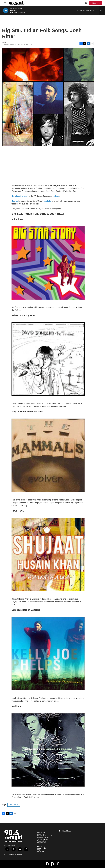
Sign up (15, 201)
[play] (6, 11)
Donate (97, 3)
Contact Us (41, 846)
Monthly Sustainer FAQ (45, 836)
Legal (39, 850)
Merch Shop (41, 834)
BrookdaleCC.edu (65, 831)
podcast (56, 196)
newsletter (47, 201)
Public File (41, 852)
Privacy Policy (42, 848)
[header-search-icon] (86, 3)
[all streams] (102, 11)
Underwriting (41, 841)
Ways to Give (42, 843)
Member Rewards (43, 838)
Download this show (20, 196)
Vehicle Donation (43, 839)
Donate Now (41, 833)
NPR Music (14, 805)
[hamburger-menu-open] (5, 3)
